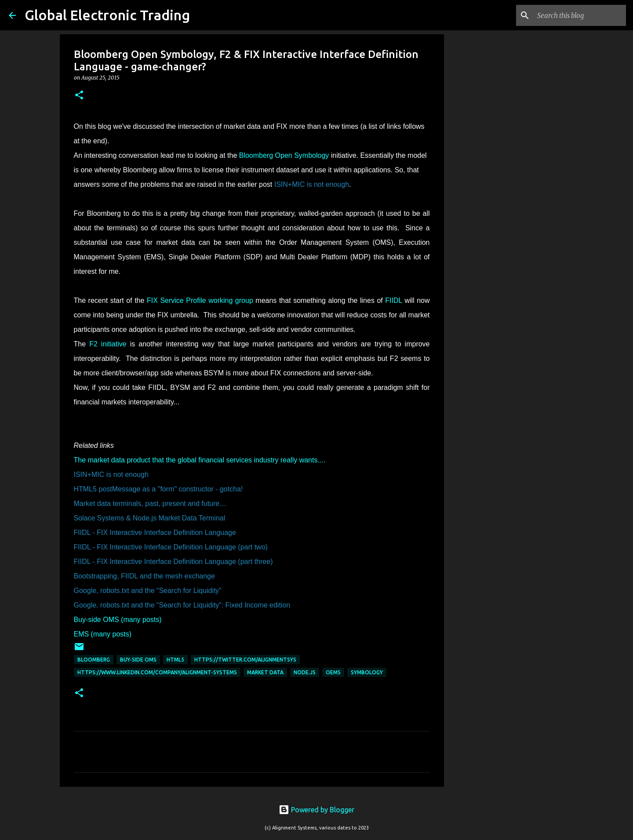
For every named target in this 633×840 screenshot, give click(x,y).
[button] (79, 96)
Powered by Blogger (316, 810)
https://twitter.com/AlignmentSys (245, 660)
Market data (265, 672)
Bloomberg (94, 660)
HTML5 (175, 660)
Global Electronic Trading (107, 15)
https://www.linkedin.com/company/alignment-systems (157, 672)
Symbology (367, 672)
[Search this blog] (580, 15)
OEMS (333, 672)
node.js (305, 672)
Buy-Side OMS (138, 660)
